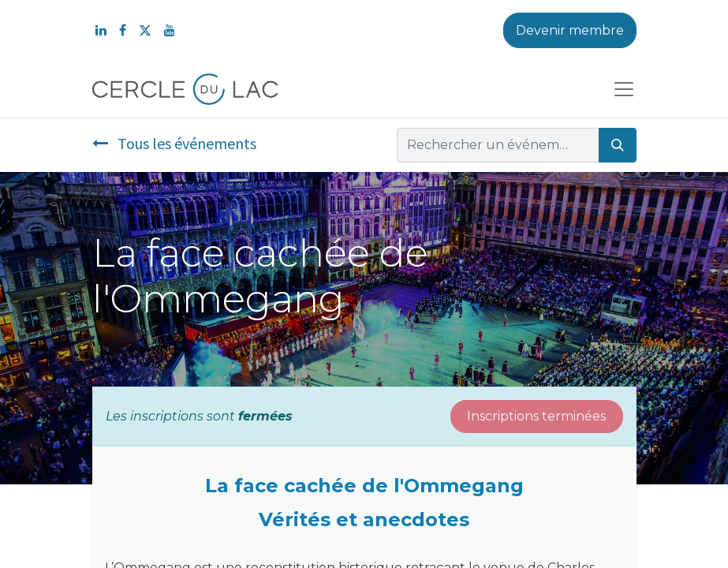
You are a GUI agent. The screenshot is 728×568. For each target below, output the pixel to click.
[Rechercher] (618, 145)
